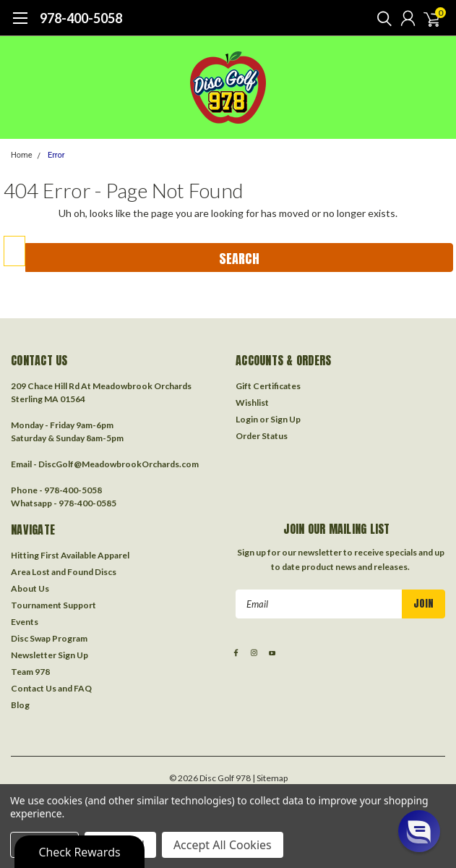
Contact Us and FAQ (51, 688)
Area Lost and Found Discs (64, 572)
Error (56, 155)
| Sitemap (270, 778)
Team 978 (30, 672)
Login (247, 419)
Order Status (262, 436)
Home (22, 155)
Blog (20, 705)
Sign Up (285, 419)
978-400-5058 (81, 18)
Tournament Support (53, 605)
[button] (419, 831)
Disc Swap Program (49, 638)
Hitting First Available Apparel (70, 555)
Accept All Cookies (223, 845)
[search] (381, 18)
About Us (30, 588)
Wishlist (252, 403)
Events (25, 622)
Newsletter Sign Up (50, 655)
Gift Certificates (268, 386)
